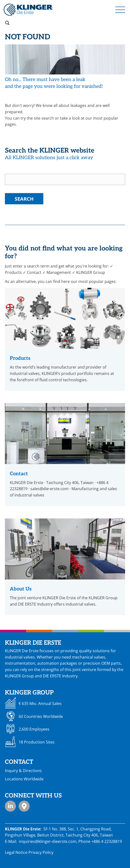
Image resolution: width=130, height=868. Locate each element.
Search (24, 199)
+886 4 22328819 (107, 841)
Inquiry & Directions (23, 771)
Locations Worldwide (24, 779)
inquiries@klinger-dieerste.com (48, 841)
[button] (120, 10)
